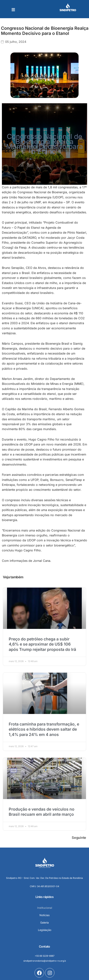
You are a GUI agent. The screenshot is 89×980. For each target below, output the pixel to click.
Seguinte (79, 838)
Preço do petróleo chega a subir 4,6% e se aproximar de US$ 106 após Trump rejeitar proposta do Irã (42, 644)
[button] (13, 10)
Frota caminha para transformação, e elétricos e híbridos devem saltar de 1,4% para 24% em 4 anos (44, 729)
